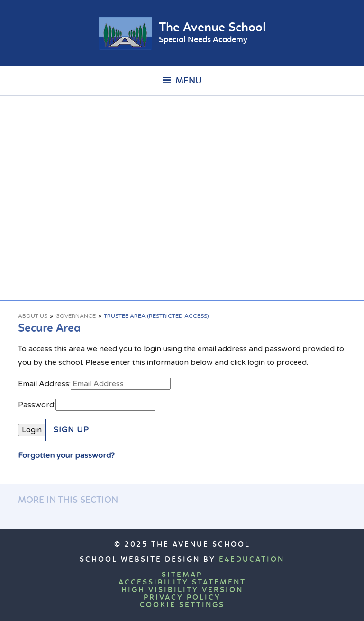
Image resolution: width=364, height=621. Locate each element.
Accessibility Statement (182, 583)
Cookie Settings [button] (182, 605)
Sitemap (182, 575)
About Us (33, 316)
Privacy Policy (182, 598)
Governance (76, 316)
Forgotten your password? (66, 455)
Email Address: (44, 384)
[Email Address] (121, 384)
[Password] (105, 405)
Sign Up (71, 430)
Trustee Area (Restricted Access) (156, 316)
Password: (37, 405)
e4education (252, 560)
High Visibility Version (182, 590)
